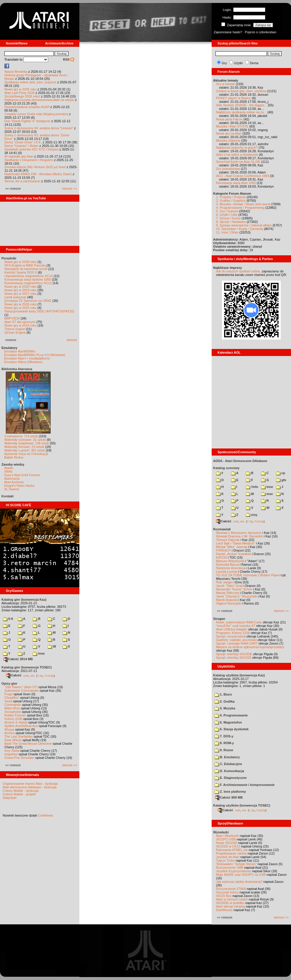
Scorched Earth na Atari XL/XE (238, 162)
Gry (224, 63)
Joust (8, 701)
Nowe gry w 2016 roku (20, 304)
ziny (251, 515)
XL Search (12, 489)
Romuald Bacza (228, 565)
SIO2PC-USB (226, 839)
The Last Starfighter (19, 736)
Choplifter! (12, 698)
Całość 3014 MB (18, 659)
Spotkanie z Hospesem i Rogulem (29, 160)
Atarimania (12, 479)
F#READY (224, 550)
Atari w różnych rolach (232, 899)
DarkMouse (224, 910)
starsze (72, 340)
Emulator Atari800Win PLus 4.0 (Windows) (35, 355)
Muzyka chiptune (228, 140)
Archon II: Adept (16, 722)
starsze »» (70, 188)
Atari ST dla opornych (20, 322)
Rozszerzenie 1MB (230, 868)
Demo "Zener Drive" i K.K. (23, 142)
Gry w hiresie (225, 84)
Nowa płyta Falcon (229, 119)
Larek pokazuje (15, 297)
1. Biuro (223, 694)
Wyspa (9, 729)
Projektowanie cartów (231, 853)
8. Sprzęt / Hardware (231, 222)
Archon (10, 733)
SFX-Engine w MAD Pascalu (25, 265)
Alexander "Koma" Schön (234, 589)
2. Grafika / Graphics (231, 201)
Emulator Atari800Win (20, 351)
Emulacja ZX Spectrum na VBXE (28, 301)
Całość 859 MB (229, 797)
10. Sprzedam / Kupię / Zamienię (240, 229)
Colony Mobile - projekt (19, 794)
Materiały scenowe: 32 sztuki (25, 440)
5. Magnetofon (228, 722)
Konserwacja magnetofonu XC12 (28, 283)
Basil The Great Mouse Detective (28, 744)
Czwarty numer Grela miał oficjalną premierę (36, 114)
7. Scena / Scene (228, 218)
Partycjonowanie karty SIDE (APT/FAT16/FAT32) (39, 311)
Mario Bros (12, 708)
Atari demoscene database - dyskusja (30, 787)
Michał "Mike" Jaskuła (232, 547)
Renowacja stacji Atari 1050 (236, 183)
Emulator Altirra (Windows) (23, 362)
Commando (13, 705)
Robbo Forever (15, 715)
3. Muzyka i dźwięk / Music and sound (243, 204)
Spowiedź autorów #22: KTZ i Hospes (31, 149)
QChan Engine (15, 332)
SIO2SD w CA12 (228, 846)
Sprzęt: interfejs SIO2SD (234, 658)
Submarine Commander (22, 691)
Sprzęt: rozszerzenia (231, 636)
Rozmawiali (222, 529)
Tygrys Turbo (225, 860)
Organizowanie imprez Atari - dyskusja (30, 784)
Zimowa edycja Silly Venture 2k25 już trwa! (35, 167)
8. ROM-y (224, 743)
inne (39, 653)
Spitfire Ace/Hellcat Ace (21, 726)
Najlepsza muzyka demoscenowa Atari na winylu (39, 100)
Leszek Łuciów (227, 572)
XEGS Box (224, 896)
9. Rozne (224, 750)
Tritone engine (15, 329)
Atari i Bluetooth (228, 836)
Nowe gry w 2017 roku (20, 294)
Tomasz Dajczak (228, 540)
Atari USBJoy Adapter (232, 629)
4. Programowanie (231, 715)
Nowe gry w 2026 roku (20, 89)
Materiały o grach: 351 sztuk (25, 450)
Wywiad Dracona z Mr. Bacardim (239, 536)
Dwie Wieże (13, 740)
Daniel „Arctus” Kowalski (234, 554)
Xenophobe (13, 712)
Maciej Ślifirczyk (228, 593)
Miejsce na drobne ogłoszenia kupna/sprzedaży (250, 647)
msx (267, 494)
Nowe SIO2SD (227, 843)
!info (252, 487)
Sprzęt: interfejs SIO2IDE (234, 654)
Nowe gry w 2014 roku (20, 325)
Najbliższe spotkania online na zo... (241, 112)
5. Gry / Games (227, 211)
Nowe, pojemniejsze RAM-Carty (239, 622)
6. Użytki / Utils (227, 215)
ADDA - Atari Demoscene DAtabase (240, 461)
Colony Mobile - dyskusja (21, 791)
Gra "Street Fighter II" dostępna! (27, 121)
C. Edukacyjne (228, 764)
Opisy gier (9, 683)
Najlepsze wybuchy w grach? (237, 148)
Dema (254, 63)
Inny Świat (12, 751)
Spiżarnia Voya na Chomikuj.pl (26, 454)
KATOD (221, 557)
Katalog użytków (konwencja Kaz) (239, 675)
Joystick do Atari (228, 857)
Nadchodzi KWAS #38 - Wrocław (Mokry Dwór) (38, 174)
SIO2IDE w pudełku (230, 903)
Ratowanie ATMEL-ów (232, 850)
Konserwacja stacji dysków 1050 (28, 279)
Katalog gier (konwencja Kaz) (24, 600)
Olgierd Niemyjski (229, 603)
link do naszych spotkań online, (238, 271)
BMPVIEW (12, 318)
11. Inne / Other (227, 232)
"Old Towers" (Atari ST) (21, 687)
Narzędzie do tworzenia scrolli (26, 269)
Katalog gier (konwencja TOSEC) (27, 667)
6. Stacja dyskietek (232, 729)
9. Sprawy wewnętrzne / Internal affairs (244, 225)
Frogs (9, 694)
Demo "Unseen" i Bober (21, 146)
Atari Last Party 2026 (20, 93)
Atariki (9, 468)
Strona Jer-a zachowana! (22, 181)
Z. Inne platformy (230, 792)
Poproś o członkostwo (261, 32)
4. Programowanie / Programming (240, 208)
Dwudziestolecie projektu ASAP (27, 107)
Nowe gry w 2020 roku (20, 287)
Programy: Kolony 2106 (233, 633)
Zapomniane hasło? (228, 32)
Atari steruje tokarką (230, 906)
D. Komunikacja (229, 771)
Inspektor (11, 754)
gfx (281, 480)
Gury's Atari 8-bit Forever (22, 475)
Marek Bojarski (227, 600)
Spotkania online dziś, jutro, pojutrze (30, 82)
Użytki (238, 63)
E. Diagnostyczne (231, 778)
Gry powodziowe (228, 169)
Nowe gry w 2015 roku (20, 308)
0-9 (8, 619)
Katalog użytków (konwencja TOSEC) (242, 805)
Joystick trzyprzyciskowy (234, 871)
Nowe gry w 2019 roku (20, 290)
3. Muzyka (225, 708)
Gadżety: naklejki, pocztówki (236, 640)
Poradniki (9, 258)
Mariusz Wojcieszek (230, 561)
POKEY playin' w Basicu (234, 98)
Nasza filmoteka (16, 72)
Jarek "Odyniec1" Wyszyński (236, 596)
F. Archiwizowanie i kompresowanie (245, 785)
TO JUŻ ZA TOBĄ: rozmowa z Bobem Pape (247, 575)
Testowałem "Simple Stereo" (236, 864)
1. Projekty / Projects (231, 197)
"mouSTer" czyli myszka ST (236, 626)
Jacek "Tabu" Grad (229, 586)
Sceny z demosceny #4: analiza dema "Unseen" (39, 128)
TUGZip (49, 676)
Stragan (219, 619)
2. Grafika (225, 701)
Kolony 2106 (13, 719)
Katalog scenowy (226, 468)
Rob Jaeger (224, 582)
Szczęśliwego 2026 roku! (22, 96)
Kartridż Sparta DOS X (21, 272)
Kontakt (7, 496)
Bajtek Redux (14, 457)
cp (281, 473)
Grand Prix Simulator (19, 758)
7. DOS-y (224, 736)
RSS (68, 59)
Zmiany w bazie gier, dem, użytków (241, 91)
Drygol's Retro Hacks (19, 486)
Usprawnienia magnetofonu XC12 (29, 276)
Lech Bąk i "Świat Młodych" (236, 543)
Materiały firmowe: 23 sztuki (24, 447)
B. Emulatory (227, 757)
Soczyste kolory (227, 892)
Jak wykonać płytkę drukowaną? (239, 882)
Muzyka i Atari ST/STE (232, 126)
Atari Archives (14, 482)
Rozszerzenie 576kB (231, 889)
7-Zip (40, 676)
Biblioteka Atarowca (17, 369)
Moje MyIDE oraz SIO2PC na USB (241, 875)
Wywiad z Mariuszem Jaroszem (239, 533)
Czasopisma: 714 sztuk (21, 436)
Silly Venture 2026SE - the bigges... (241, 105)
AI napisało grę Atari (19, 156)
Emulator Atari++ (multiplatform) (27, 358)
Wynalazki (221, 832)
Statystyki (10, 798)
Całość (14, 675)
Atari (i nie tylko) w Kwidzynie (237, 155)
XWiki (8, 471)
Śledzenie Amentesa (231, 568)
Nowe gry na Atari (229, 133)
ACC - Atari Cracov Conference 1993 (242, 176)
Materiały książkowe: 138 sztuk (27, 443)
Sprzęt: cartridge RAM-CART (237, 643)
